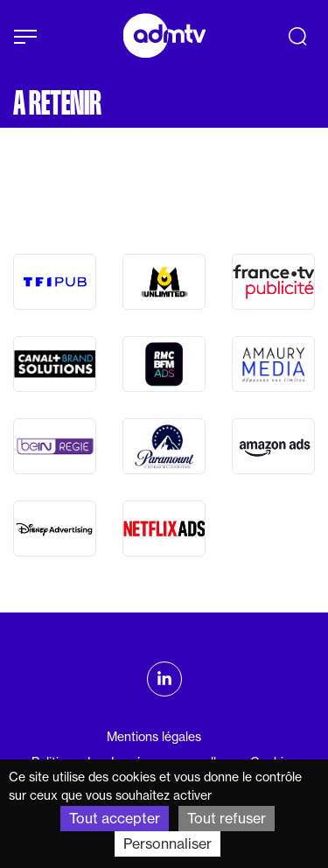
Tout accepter (115, 818)
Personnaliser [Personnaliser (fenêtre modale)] (167, 843)
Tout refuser (227, 818)
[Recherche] (297, 36)
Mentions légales (154, 737)
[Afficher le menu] (25, 37)
